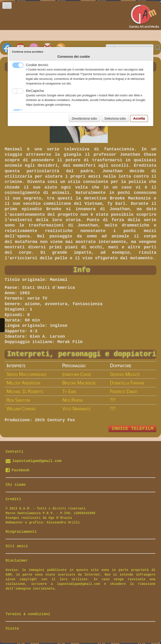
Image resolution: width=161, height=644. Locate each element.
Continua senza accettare (28, 52)
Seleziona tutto (115, 118)
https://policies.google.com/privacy (48, 105)
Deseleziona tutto (84, 118)
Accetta (139, 118)
